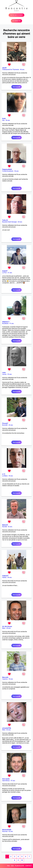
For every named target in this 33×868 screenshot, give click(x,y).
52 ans (10, 527)
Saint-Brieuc (6, 781)
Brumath (5, 425)
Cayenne (5, 679)
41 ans (12, 323)
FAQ (8, 866)
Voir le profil (16, 87)
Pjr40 (4, 119)
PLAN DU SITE (20, 866)
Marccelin (5, 677)
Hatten (4, 577)
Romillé (5, 527)
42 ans (11, 425)
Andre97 (5, 271)
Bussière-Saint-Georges (10, 222)
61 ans (10, 273)
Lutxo (4, 373)
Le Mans (5, 476)
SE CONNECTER (16, 21)
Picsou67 (5, 423)
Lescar (4, 374)
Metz (4, 628)
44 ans (10, 577)
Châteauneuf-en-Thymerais (11, 69)
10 (22, 860)
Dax (3, 120)
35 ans (11, 476)
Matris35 (5, 525)
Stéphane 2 (6, 322)
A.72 (4, 474)
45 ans (9, 628)
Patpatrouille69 (7, 169)
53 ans (10, 374)
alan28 (4, 68)
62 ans (9, 730)
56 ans (8, 120)
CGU (12, 866)
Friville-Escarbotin (8, 171)
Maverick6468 (7, 830)
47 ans (13, 781)
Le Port (4, 273)
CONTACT (29, 866)
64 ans (20, 222)
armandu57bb (7, 728)
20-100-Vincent (7, 627)
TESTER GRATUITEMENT (16, 15)
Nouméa (5, 831)
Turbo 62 (5, 220)
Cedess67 (5, 576)
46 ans (22, 69)
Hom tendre (6, 779)
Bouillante (5, 323)
